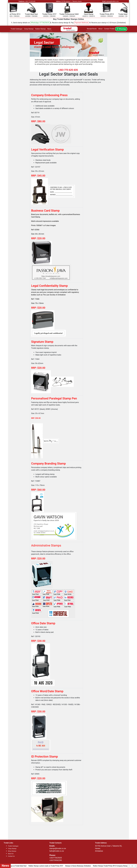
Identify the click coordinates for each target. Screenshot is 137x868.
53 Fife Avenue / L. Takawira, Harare (72, 1)
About (100, 29)
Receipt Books (92, 29)
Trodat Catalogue (16, 29)
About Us (11, 854)
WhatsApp (121, 29)
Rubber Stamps (41, 29)
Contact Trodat (109, 29)
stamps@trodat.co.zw (112, 1)
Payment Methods (82, 23)
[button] (40, 23)
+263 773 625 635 (30, 1)
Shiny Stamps (12, 851)
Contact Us (11, 856)
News (49, 29)
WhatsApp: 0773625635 (40, 23)
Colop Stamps (29, 29)
